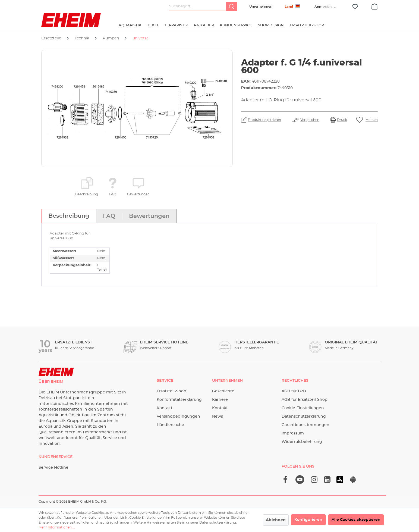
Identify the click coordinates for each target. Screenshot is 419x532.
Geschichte (223, 391)
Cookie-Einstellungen (303, 408)
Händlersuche (170, 425)
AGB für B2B (294, 391)
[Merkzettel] (355, 7)
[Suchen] (232, 7)
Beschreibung (87, 194)
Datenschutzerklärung (304, 417)
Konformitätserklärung (179, 400)
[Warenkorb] (374, 6)
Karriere (220, 400)
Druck (342, 120)
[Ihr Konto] (323, 7)
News (218, 417)
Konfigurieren (308, 520)
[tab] (69, 216)
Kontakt (165, 408)
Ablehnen (276, 520)
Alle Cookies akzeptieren (356, 520)
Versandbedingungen (178, 417)
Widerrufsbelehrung (302, 442)
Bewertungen (138, 194)
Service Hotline (53, 468)
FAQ (113, 194)
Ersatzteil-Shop (171, 391)
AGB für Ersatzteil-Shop (305, 400)
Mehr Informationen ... (57, 527)
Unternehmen (261, 7)
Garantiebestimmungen (305, 425)
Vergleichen (310, 120)
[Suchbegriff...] (198, 7)
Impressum (293, 433)
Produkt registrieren (264, 120)
